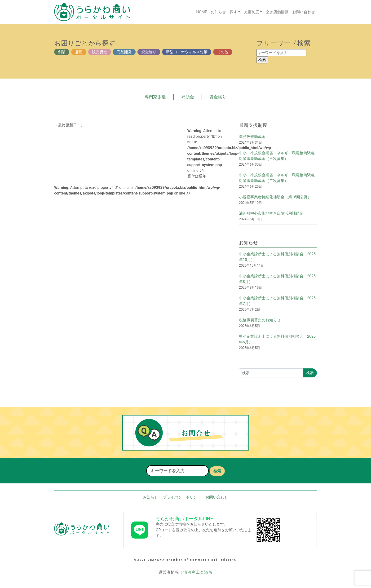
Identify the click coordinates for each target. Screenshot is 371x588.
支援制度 (252, 12)
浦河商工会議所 (198, 572)
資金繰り (149, 52)
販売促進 (100, 52)
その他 (223, 52)
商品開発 (124, 52)
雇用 (79, 52)
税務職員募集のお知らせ (260, 320)
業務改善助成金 (252, 137)
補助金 (188, 97)
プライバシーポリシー (182, 497)
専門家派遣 (155, 97)
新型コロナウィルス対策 (187, 52)
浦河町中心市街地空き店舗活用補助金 (271, 213)
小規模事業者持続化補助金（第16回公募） (275, 197)
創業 (62, 52)
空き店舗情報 (277, 12)
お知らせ (218, 12)
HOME (201, 12)
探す (234, 12)
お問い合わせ (304, 12)
